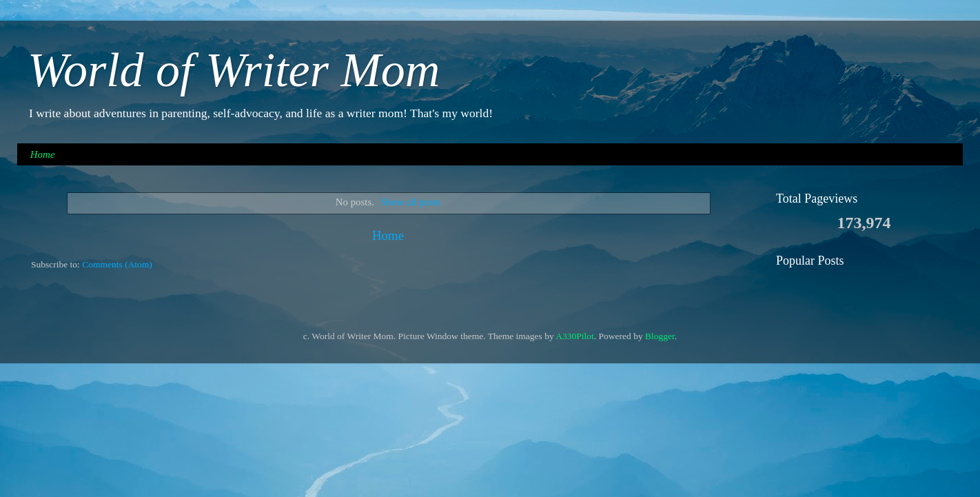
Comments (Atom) (117, 264)
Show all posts (411, 202)
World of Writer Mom (234, 70)
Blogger (660, 336)
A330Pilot (575, 336)
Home (43, 154)
